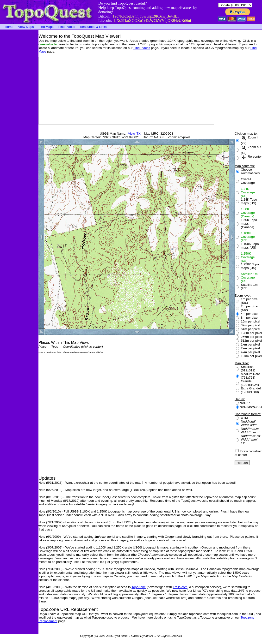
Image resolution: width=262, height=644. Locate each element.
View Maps (26, 27)
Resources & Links (93, 27)
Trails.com (180, 587)
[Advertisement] (19, 102)
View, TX (134, 134)
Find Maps (46, 27)
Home (9, 27)
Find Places (67, 27)
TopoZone (139, 587)
